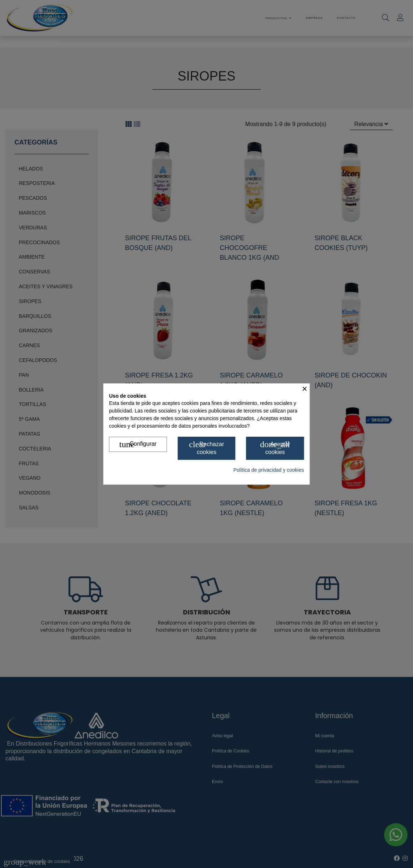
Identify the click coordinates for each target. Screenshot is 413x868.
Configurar (138, 445)
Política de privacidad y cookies (269, 470)
